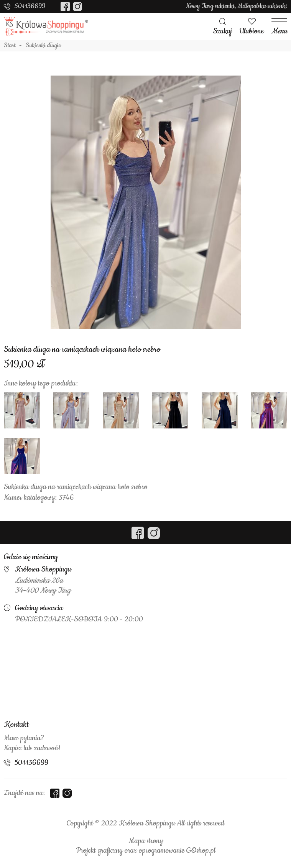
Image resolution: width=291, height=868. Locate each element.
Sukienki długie (43, 46)
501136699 (30, 6)
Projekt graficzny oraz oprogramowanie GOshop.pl (146, 851)
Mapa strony (146, 841)
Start (10, 46)
